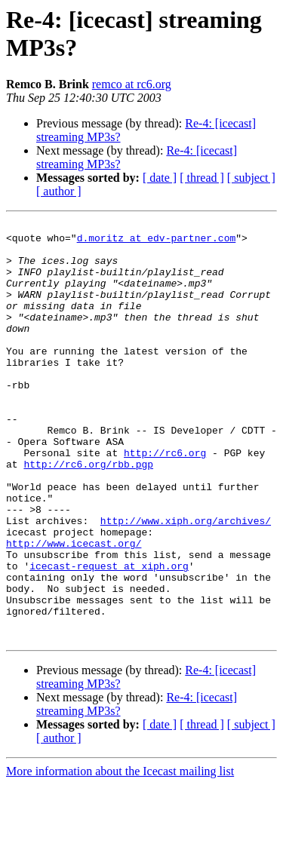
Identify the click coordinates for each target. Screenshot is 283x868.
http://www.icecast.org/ (74, 609)
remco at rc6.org (132, 84)
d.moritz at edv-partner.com (157, 242)
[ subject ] (251, 178)
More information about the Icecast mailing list (120, 855)
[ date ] (160, 178)
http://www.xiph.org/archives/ (186, 581)
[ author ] (59, 191)
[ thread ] (202, 178)
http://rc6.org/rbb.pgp (88, 514)
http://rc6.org (165, 500)
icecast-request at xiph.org (109, 636)
